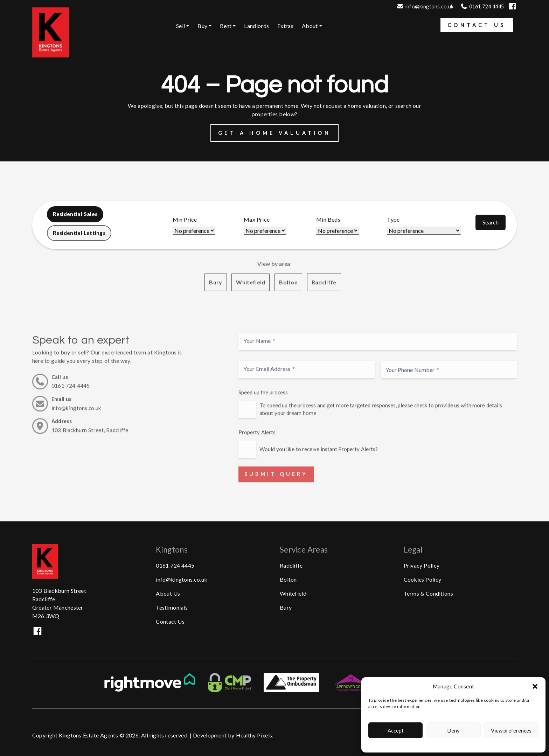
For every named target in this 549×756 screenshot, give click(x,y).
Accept (396, 730)
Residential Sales (76, 214)
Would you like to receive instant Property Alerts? (319, 479)
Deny (453, 730)
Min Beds (330, 220)
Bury (216, 312)
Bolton (288, 312)
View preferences (511, 730)
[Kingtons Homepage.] (51, 56)
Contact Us (477, 25)
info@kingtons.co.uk (430, 6)
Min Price (188, 220)
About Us (168, 593)
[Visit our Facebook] (512, 9)
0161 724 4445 (175, 565)
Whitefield (251, 312)
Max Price (259, 220)
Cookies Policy (423, 579)
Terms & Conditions (428, 593)
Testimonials (172, 607)
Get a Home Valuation (274, 133)
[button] (535, 686)
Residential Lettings (80, 234)
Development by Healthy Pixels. (233, 735)
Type (394, 220)
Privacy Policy (422, 565)
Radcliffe (324, 312)
